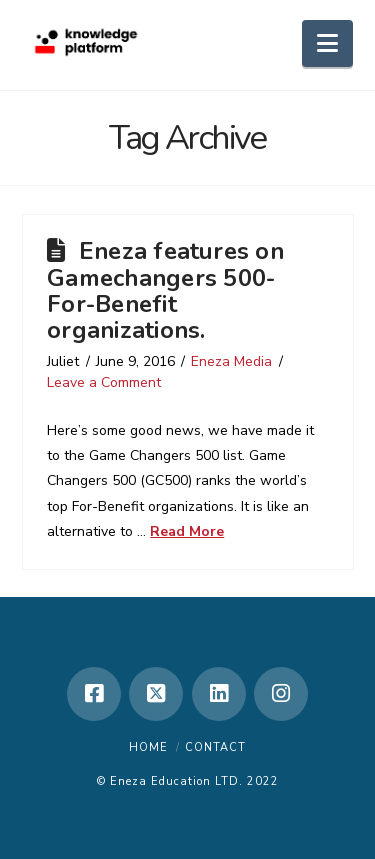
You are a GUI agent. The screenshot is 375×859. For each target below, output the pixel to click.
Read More (187, 531)
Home (148, 747)
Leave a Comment (104, 382)
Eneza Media (231, 361)
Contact (215, 747)
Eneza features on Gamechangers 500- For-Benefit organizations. (165, 290)
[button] (327, 43)
